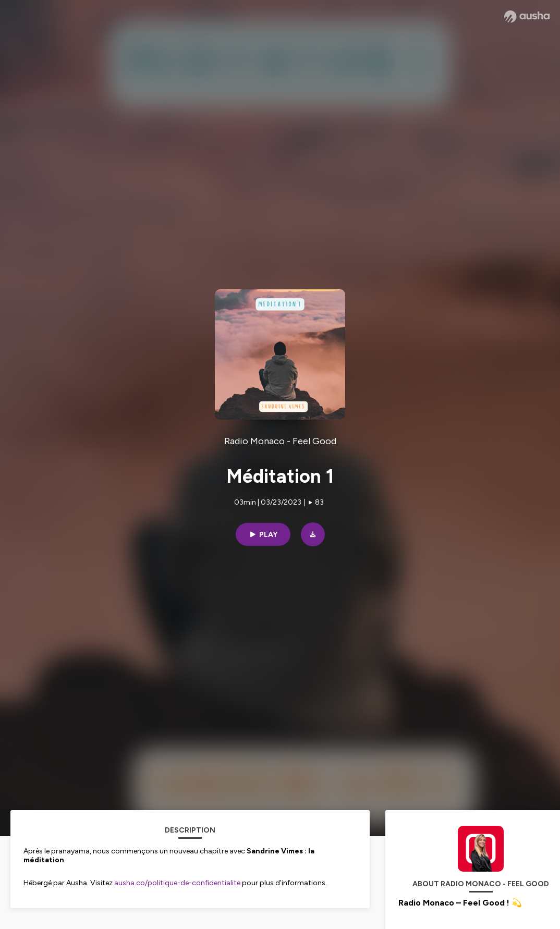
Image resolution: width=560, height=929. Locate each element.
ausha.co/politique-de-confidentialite (177, 883)
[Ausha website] (527, 17)
